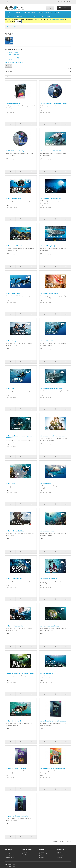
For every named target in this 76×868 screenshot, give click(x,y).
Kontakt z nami (26, 852)
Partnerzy (42, 856)
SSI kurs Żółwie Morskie (14, 721)
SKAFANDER (49, 13)
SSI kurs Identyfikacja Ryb (49, 246)
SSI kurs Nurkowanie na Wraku (51, 388)
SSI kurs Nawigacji (12, 341)
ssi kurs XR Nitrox (47, 673)
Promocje (42, 858)
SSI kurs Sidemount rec (14, 578)
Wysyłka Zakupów (9, 854)
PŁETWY (57, 13)
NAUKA (42, 16)
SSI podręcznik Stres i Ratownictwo (53, 768)
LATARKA (20, 16)
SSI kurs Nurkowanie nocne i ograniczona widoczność (20, 437)
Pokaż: (69, 74)
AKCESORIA (34, 16)
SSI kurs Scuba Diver (47, 531)
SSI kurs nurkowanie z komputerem (53, 436)
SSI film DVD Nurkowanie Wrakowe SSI (54, 103)
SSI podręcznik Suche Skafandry (17, 816)
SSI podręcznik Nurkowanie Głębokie (53, 721)
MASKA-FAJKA (11, 16)
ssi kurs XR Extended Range (50, 626)
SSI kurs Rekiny (46, 483)
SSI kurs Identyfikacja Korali (16, 246)
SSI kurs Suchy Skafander (15, 626)
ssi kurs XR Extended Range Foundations (20, 673)
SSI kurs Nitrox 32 (47, 341)
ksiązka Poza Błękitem (14, 103)
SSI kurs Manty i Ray (13, 293)
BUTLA (27, 16)
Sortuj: (70, 68)
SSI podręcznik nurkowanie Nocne (18, 768)
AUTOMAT (18, 13)
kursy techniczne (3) (14, 54)
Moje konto (60, 852)
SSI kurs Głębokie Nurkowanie (51, 198)
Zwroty (24, 854)
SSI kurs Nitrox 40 (12, 388)
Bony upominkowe (44, 854)
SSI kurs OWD (11, 483)
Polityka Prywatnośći (10, 856)
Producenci (42, 852)
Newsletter (60, 858)
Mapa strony (25, 856)
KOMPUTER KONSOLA (29, 13)
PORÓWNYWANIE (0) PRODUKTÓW (14, 63)
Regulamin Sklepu (9, 858)
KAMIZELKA (41, 13)
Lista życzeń (60, 856)
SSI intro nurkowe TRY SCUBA (51, 151)
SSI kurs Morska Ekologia (49, 293)
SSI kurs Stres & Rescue (49, 578)
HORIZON (10, 13)
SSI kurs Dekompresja (13, 198)
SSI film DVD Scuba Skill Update (17, 151)
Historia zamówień (62, 854)
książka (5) (11, 60)
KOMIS (48, 16)
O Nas (6, 852)
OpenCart (13, 864)
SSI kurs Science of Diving (15, 531)
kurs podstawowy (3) (14, 52)
